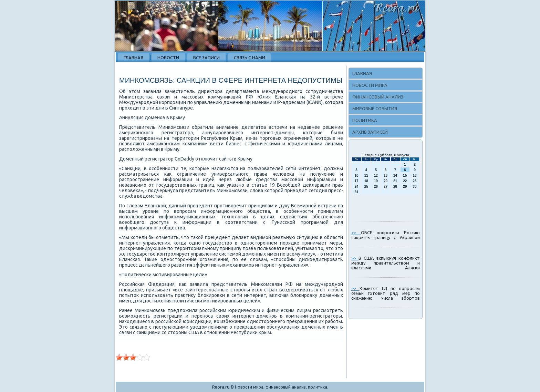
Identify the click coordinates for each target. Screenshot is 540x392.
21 (395, 181)
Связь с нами (250, 58)
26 (376, 187)
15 (405, 176)
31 (357, 192)
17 (357, 181)
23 (414, 181)
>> (356, 233)
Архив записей (370, 132)
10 (357, 176)
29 (405, 187)
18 (366, 181)
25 (366, 187)
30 (414, 187)
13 (386, 176)
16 (414, 176)
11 (366, 176)
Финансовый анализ (378, 97)
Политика (365, 120)
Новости (168, 58)
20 (386, 181)
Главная (133, 58)
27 (386, 187)
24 (357, 187)
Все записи (206, 58)
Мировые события (375, 109)
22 (405, 181)
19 (376, 181)
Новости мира (370, 85)
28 (395, 187)
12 (376, 176)
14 (395, 176)
